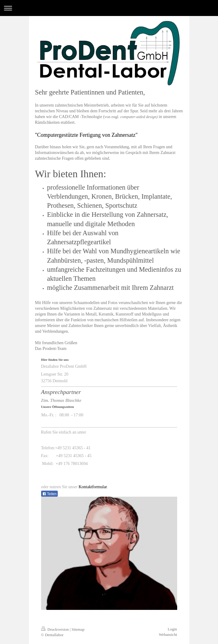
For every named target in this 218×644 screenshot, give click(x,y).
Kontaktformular (93, 487)
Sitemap (78, 629)
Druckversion (55, 629)
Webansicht (168, 634)
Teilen (49, 494)
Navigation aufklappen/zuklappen (109, 8)
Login (172, 629)
